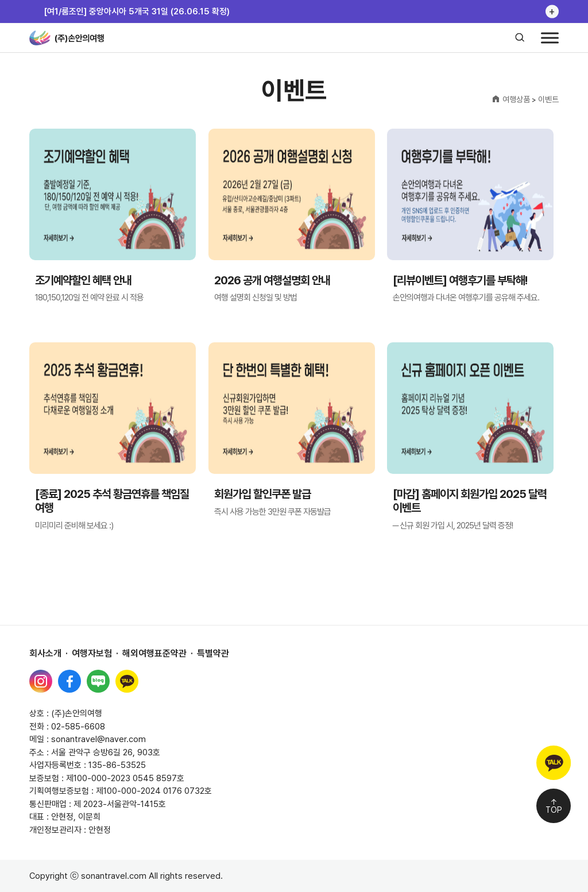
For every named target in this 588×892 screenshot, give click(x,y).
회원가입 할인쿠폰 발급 (262, 494)
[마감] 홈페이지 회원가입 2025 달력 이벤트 (470, 501)
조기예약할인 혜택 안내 (83, 281)
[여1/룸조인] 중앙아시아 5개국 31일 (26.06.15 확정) (137, 12)
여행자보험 (92, 653)
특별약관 (213, 653)
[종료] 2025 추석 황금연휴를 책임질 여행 (112, 501)
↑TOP (554, 806)
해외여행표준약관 (154, 653)
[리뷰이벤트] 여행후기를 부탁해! (460, 281)
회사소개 (45, 653)
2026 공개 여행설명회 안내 (272, 281)
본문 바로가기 (0, 0)
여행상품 (516, 99)
